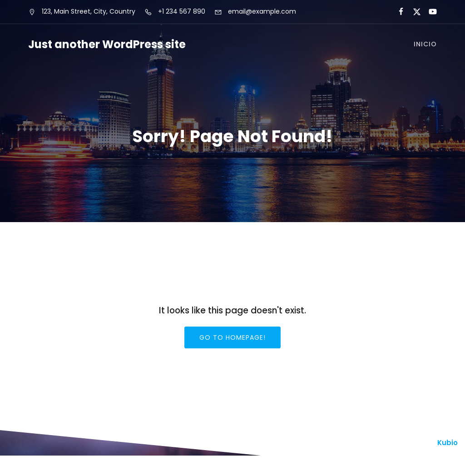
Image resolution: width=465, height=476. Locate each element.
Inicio (425, 45)
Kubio (448, 443)
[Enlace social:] (397, 12)
